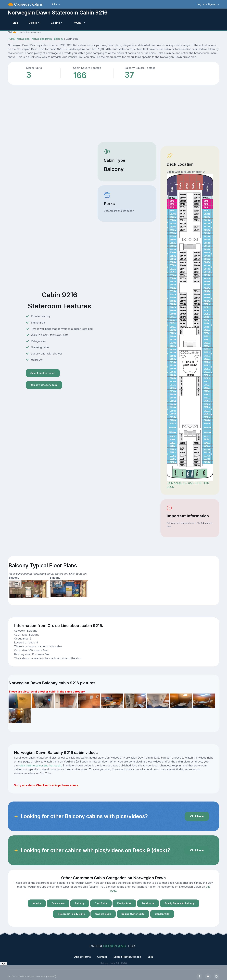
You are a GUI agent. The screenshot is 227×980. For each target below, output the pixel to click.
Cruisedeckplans (28, 4)
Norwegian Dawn (42, 39)
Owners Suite (103, 914)
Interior (37, 903)
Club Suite (101, 903)
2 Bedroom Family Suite (71, 914)
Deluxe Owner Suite (133, 914)
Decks (33, 23)
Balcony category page (44, 385)
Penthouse (148, 903)
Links (54, 4)
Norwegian (23, 39)
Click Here (197, 816)
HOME (11, 39)
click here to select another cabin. (41, 765)
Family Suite (124, 903)
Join (150, 957)
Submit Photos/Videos (127, 957)
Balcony (59, 39)
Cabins (55, 23)
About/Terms (82, 957)
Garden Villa (162, 914)
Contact (102, 957)
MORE (78, 23)
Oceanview (58, 903)
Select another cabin (43, 373)
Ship (15, 23)
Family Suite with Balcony (180, 903)
